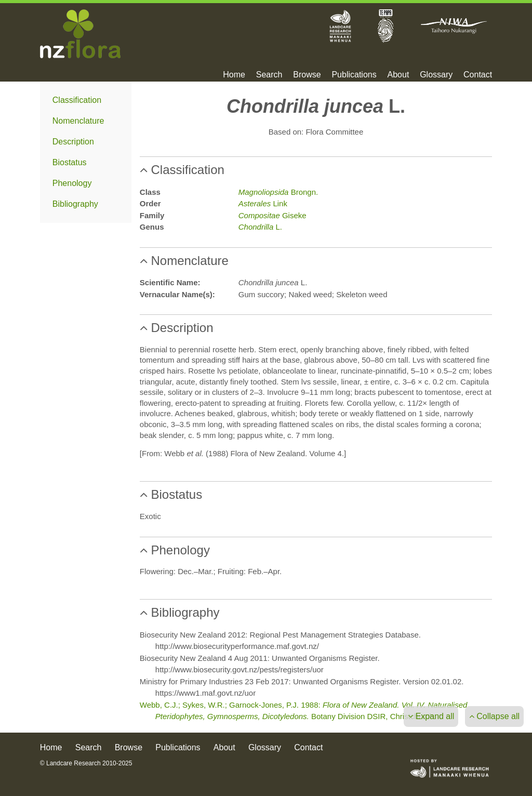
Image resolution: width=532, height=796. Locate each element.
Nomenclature (78, 121)
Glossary (436, 75)
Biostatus (70, 162)
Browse (307, 75)
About (398, 75)
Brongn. (278, 192)
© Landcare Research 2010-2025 (86, 763)
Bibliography (75, 204)
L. (260, 227)
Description (73, 142)
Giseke (272, 215)
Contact (478, 75)
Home (234, 75)
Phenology (72, 183)
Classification (77, 100)
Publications (354, 75)
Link (263, 203)
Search (269, 75)
